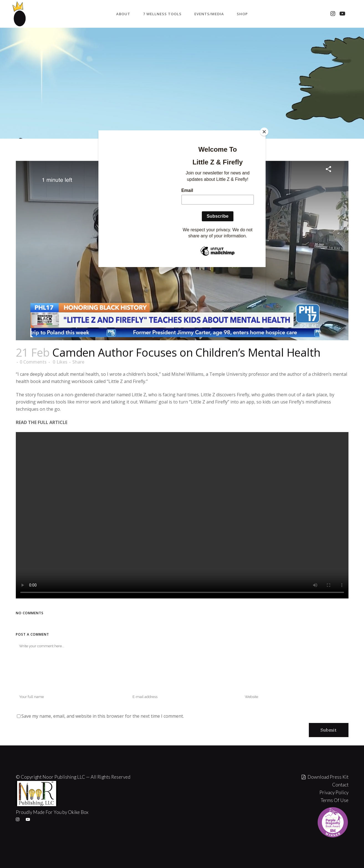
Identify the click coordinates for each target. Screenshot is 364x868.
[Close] (264, 132)
